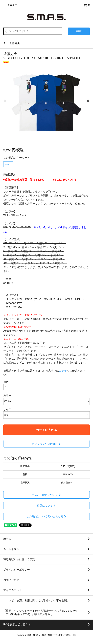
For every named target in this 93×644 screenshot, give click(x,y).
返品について (47, 506)
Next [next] (88, 101)
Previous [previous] (5, 101)
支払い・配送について (47, 495)
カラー (7, 396)
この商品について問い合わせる (47, 516)
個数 (6, 382)
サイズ (7, 409)
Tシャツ (8, 164)
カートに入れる (46, 430)
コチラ (63, 371)
